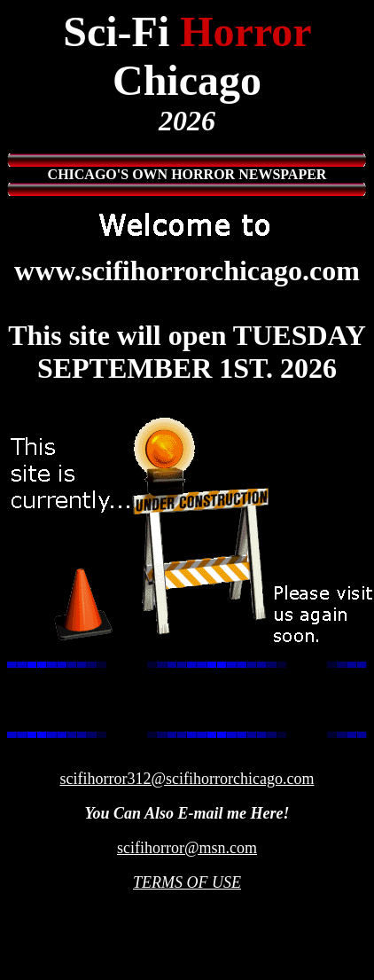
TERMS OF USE (187, 882)
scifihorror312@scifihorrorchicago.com (187, 779)
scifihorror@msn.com (187, 848)
